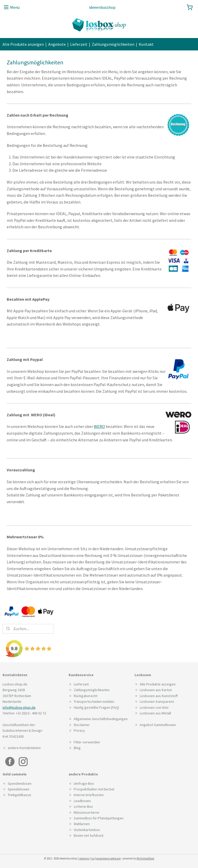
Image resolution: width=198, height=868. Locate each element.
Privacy (79, 730)
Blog (77, 748)
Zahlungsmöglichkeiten (113, 44)
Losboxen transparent (157, 701)
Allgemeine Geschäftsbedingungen (101, 719)
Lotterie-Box (83, 806)
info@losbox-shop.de (19, 707)
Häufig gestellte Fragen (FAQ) (96, 707)
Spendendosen (20, 783)
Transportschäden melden (94, 701)
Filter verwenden (87, 742)
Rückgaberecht (86, 696)
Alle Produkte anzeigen (23, 44)
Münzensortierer (87, 812)
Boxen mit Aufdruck (89, 835)
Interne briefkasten (89, 795)
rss (93, 858)
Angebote (57, 44)
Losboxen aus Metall (155, 713)
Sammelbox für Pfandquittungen (99, 818)
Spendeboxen (19, 789)
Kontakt (146, 44)
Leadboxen (82, 801)
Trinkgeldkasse (19, 795)
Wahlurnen (82, 824)
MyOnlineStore (145, 858)
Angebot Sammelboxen (158, 725)
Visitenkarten (84, 830)
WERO (99, 427)
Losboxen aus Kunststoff (159, 696)
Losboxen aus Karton (156, 690)
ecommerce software (109, 858)
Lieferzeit (79, 44)
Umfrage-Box (84, 783)
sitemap (84, 858)
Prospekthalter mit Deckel (94, 789)
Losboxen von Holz (154, 707)
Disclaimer (82, 725)
